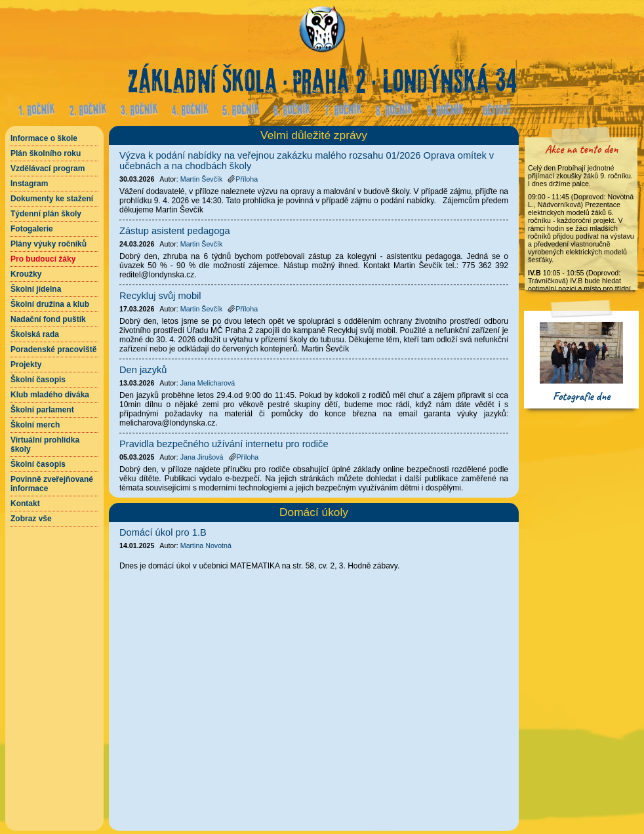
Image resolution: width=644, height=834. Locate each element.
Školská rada (35, 334)
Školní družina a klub (50, 304)
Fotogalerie (32, 229)
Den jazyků (143, 370)
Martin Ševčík (202, 179)
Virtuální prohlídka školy (45, 445)
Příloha (243, 179)
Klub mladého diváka (50, 395)
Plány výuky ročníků (49, 244)
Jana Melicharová (208, 383)
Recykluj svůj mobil (160, 296)
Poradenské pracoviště (53, 349)
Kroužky (26, 274)
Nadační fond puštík (48, 319)
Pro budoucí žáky (43, 259)
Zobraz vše (31, 519)
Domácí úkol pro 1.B (163, 532)
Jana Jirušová (202, 457)
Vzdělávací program (48, 169)
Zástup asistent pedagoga (175, 231)
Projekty (26, 365)
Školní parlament (42, 410)
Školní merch (35, 425)
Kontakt (25, 504)
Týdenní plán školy (46, 214)
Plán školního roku (46, 153)
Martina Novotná (206, 546)
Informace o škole (44, 138)
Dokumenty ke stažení (52, 199)
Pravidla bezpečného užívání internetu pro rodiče (224, 444)
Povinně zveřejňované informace (52, 484)
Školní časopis (38, 380)
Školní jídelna (36, 289)
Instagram (29, 184)
